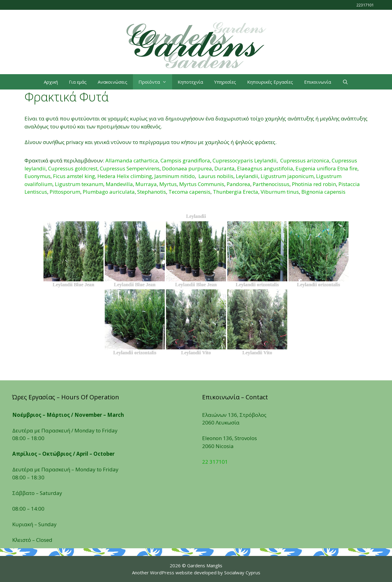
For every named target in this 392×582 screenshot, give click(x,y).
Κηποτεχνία (190, 82)
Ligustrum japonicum (287, 176)
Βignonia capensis (323, 192)
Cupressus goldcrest (73, 168)
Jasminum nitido (175, 176)
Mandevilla (119, 184)
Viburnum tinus (280, 192)
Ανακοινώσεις (113, 82)
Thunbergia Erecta (236, 192)
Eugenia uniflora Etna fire (326, 168)
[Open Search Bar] (345, 82)
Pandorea (238, 184)
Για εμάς (78, 82)
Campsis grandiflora (185, 160)
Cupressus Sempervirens (130, 168)
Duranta (224, 168)
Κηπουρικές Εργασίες (270, 82)
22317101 (365, 5)
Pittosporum (65, 192)
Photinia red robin (314, 184)
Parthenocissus (271, 184)
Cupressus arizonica (305, 160)
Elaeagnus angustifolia (265, 168)
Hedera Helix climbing (125, 176)
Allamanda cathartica (132, 160)
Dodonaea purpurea (187, 168)
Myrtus (168, 184)
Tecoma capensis (189, 192)
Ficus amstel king (74, 176)
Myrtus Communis (202, 184)
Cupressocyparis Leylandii (245, 160)
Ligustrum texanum (79, 184)
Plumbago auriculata (109, 192)
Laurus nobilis (216, 176)
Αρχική (51, 82)
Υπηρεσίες (225, 82)
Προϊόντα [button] (155, 82)
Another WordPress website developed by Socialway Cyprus (196, 572)
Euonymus (38, 176)
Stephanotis (152, 192)
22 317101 (215, 462)
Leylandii (247, 176)
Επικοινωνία (318, 82)
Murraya (146, 184)
